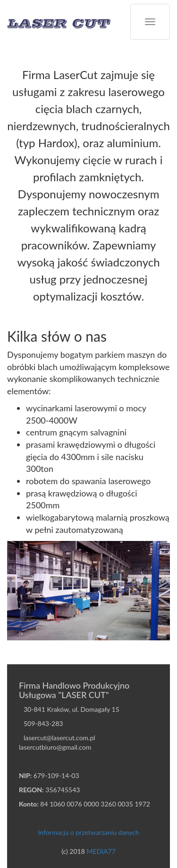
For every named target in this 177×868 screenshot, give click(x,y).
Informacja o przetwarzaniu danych (88, 832)
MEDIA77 (101, 851)
